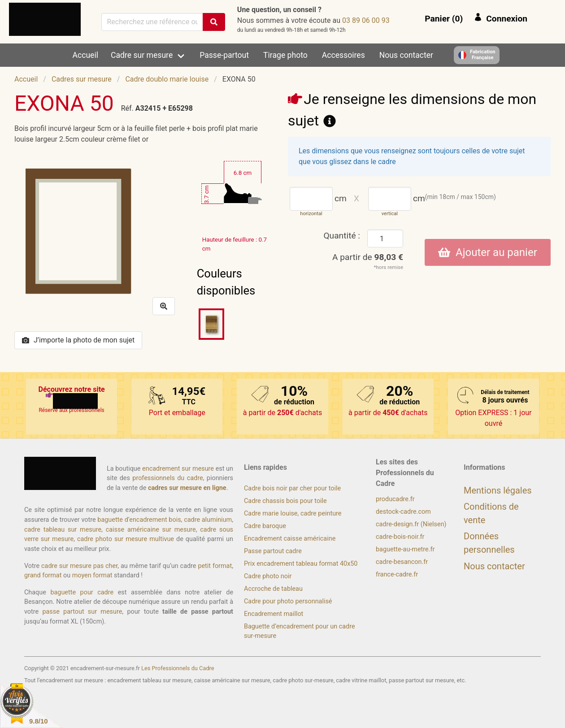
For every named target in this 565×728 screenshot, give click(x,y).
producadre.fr (395, 499)
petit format (215, 566)
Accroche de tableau (273, 589)
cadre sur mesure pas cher (79, 566)
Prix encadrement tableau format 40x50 (301, 564)
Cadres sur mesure (82, 79)
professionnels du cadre (167, 478)
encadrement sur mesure (178, 469)
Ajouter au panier (488, 252)
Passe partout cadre (273, 551)
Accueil (85, 55)
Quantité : (342, 236)
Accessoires (343, 55)
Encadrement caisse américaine (290, 539)
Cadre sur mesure (142, 55)
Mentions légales (498, 490)
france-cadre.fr (397, 574)
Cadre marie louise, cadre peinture (293, 513)
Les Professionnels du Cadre (178, 668)
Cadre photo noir (268, 576)
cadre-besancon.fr (402, 562)
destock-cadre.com (403, 512)
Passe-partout (224, 55)
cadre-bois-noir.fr (400, 537)
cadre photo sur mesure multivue (126, 539)
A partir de (368, 257)
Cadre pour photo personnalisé (288, 601)
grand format (43, 575)
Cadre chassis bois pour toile (285, 501)
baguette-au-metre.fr (405, 549)
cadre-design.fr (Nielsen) (411, 524)
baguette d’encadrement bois (139, 520)
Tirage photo (285, 55)
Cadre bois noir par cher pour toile (292, 488)
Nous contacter (406, 55)
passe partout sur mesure (82, 612)
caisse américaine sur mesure (151, 530)
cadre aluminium (208, 520)
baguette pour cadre (82, 592)
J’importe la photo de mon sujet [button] (78, 340)
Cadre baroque (265, 526)
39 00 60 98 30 (366, 20)
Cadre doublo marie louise (167, 79)
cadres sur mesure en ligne (187, 488)
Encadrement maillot (274, 614)
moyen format (92, 575)
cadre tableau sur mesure (63, 530)
